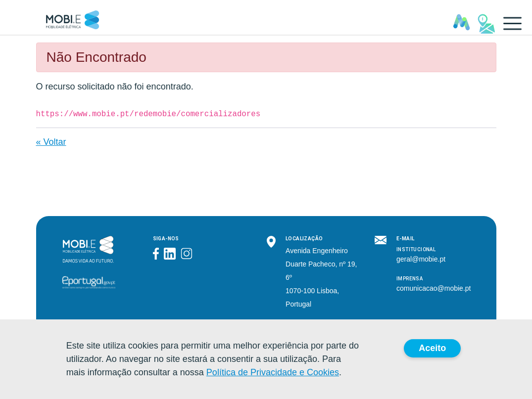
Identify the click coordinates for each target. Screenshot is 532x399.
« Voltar (51, 142)
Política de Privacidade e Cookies (273, 372)
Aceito (432, 348)
